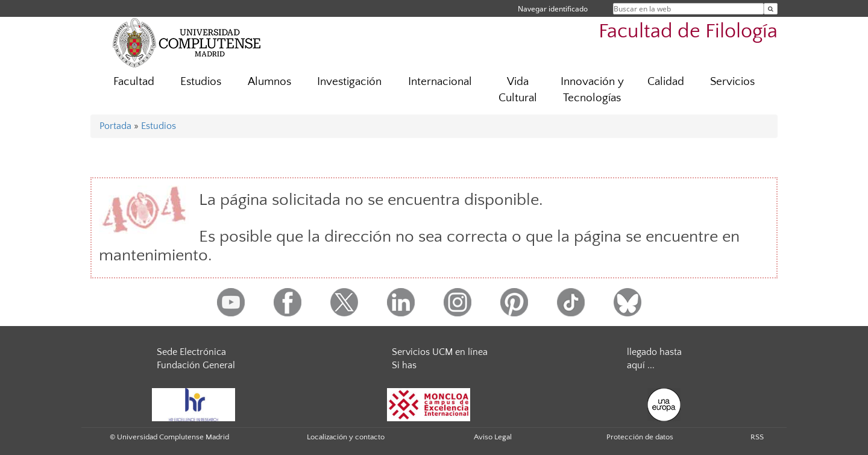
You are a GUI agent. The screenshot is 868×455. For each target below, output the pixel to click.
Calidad (666, 82)
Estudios (201, 82)
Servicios (732, 82)
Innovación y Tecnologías (592, 90)
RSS (757, 437)
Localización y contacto (346, 437)
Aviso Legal (493, 437)
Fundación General (196, 365)
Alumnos (269, 82)
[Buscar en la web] (771, 9)
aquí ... (641, 365)
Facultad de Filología (688, 32)
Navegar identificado (553, 9)
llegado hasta (654, 352)
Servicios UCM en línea (440, 352)
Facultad (134, 82)
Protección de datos (640, 437)
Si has (404, 365)
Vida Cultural (518, 90)
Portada (115, 126)
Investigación (349, 82)
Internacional (440, 82)
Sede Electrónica (191, 352)
